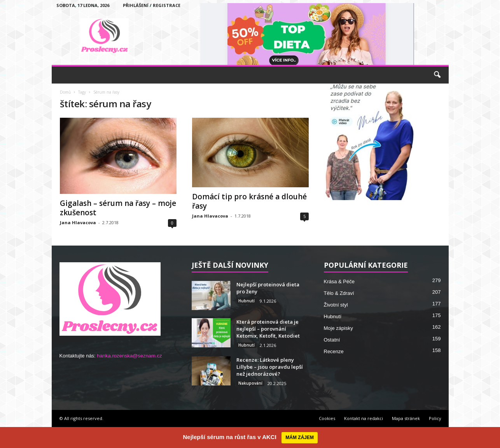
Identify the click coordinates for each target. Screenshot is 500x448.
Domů (65, 92)
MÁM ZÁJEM (300, 438)
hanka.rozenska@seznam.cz (129, 356)
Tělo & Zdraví (339, 293)
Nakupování (250, 383)
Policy (435, 418)
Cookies (327, 418)
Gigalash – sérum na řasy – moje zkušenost (118, 208)
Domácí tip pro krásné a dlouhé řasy (249, 201)
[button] (437, 75)
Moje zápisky (338, 328)
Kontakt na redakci (364, 418)
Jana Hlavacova (78, 222)
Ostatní (332, 340)
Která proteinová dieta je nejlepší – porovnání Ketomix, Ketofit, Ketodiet (268, 329)
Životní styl (336, 305)
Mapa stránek (406, 418)
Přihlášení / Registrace (152, 5)
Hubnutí (247, 301)
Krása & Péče (339, 282)
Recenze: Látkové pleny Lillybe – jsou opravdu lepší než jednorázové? (270, 367)
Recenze (334, 351)
